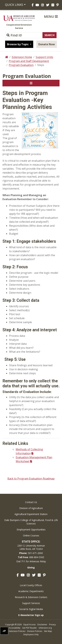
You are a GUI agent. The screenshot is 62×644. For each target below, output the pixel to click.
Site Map (48, 631)
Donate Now (47, 44)
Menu (51, 16)
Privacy (52, 625)
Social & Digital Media (31, 609)
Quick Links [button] (14, 5)
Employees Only (31, 634)
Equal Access (30, 625)
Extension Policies (17, 631)
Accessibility (15, 628)
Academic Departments (31, 591)
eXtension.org (45, 628)
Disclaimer (42, 625)
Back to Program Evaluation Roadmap (31, 479)
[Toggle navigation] (31, 83)
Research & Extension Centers (31, 597)
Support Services (31, 603)
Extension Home (22, 57)
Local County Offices (31, 585)
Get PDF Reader (30, 628)
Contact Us (31, 502)
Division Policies (35, 631)
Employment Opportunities (31, 530)
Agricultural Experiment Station (31, 514)
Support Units (44, 57)
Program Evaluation (21, 65)
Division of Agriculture (31, 508)
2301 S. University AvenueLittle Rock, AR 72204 (31, 547)
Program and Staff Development (29, 61)
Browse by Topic (18, 44)
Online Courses (31, 535)
